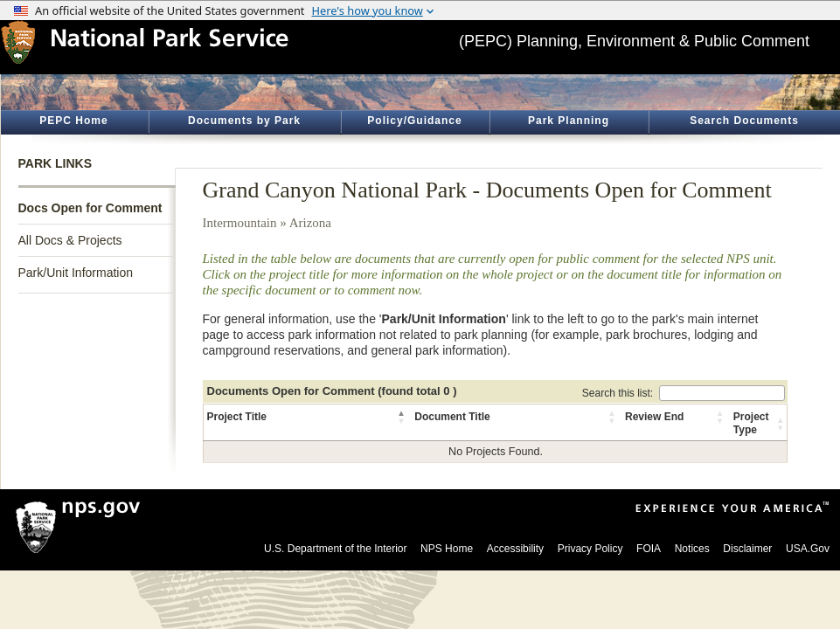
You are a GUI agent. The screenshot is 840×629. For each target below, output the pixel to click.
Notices (692, 549)
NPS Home (447, 549)
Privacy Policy (590, 549)
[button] (402, 417)
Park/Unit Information (76, 273)
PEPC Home (73, 121)
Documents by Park (244, 121)
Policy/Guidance (414, 121)
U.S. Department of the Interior (335, 549)
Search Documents (744, 121)
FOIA (649, 549)
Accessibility (515, 549)
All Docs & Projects (70, 240)
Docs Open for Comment (90, 208)
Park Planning (569, 121)
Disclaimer (747, 549)
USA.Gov (808, 549)
